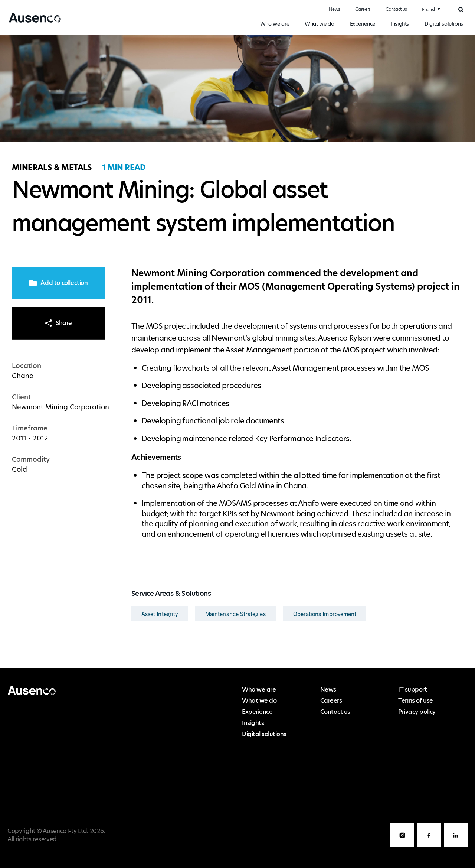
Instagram (402, 847)
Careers (363, 9)
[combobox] (430, 9)
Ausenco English (32, 22)
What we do (319, 24)
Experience (363, 24)
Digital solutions (444, 24)
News (335, 9)
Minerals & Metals (52, 167)
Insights (400, 24)
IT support (412, 690)
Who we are (275, 24)
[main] (237, 352)
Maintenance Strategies (235, 614)
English (429, 9)
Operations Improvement (325, 614)
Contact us (396, 9)
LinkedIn (456, 847)
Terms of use (415, 701)
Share (59, 323)
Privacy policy (417, 712)
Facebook (429, 847)
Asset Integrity (160, 614)
